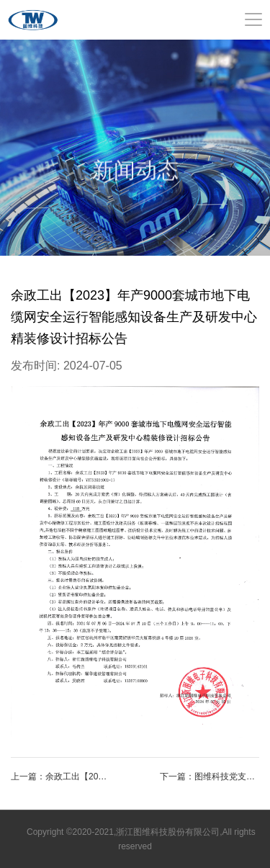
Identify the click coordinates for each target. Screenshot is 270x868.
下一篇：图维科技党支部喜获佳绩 (210, 777)
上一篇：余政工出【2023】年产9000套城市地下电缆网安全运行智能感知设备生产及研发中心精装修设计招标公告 (60, 777)
